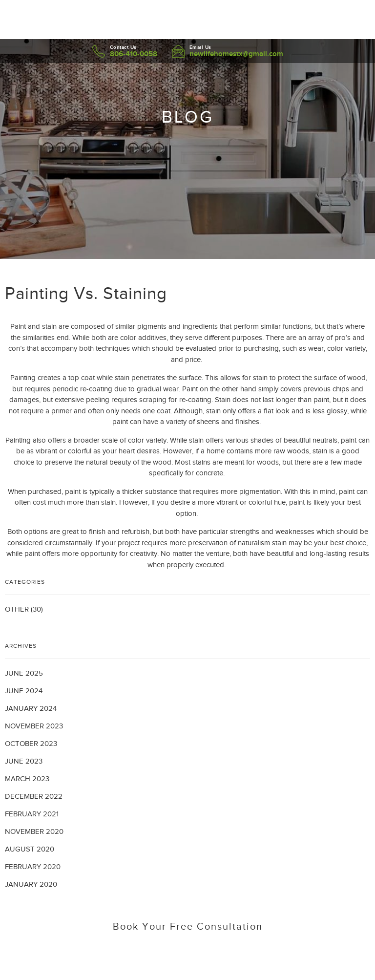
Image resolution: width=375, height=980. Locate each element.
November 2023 (34, 726)
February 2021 (32, 814)
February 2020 (33, 867)
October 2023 (31, 744)
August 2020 (30, 849)
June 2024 (24, 691)
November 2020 (34, 831)
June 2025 (24, 673)
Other (17, 609)
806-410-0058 (134, 53)
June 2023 (24, 761)
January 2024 (31, 708)
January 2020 (31, 884)
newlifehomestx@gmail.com (236, 53)
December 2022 (34, 796)
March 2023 (27, 779)
